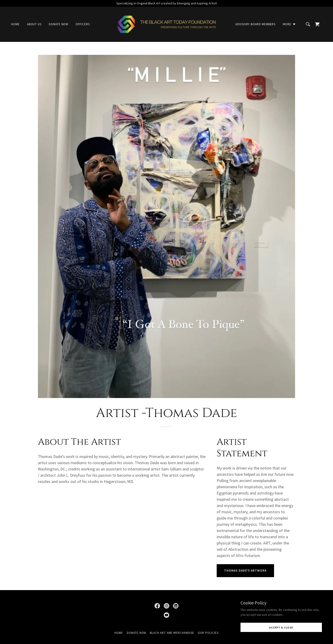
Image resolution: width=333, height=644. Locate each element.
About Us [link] (34, 24)
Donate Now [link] (59, 24)
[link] (166, 24)
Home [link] (15, 24)
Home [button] (119, 633)
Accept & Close (281, 627)
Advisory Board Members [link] (255, 24)
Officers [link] (83, 24)
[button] (289, 24)
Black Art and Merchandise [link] (172, 633)
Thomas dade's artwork (245, 571)
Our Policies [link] (208, 633)
